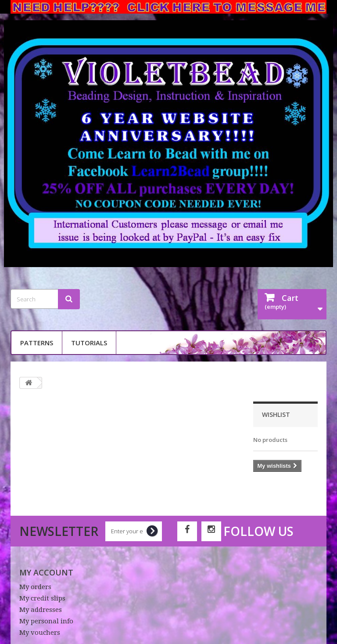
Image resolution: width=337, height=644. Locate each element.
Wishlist (276, 414)
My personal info (46, 621)
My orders (35, 587)
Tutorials (89, 343)
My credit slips (42, 598)
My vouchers (40, 633)
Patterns (37, 343)
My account (46, 572)
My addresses (41, 610)
